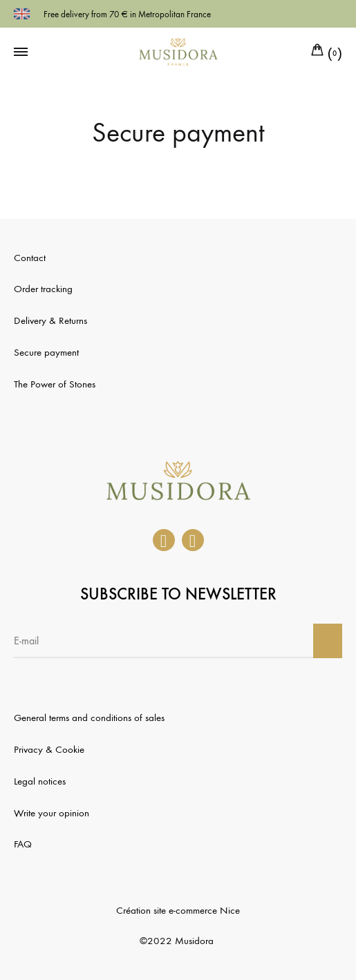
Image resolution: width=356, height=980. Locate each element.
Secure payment (46, 352)
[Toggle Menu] (21, 52)
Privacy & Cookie (49, 749)
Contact (30, 258)
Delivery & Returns (50, 320)
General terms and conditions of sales (89, 718)
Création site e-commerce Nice (178, 910)
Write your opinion (51, 813)
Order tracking (43, 289)
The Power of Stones (55, 384)
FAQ (23, 844)
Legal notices (40, 781)
